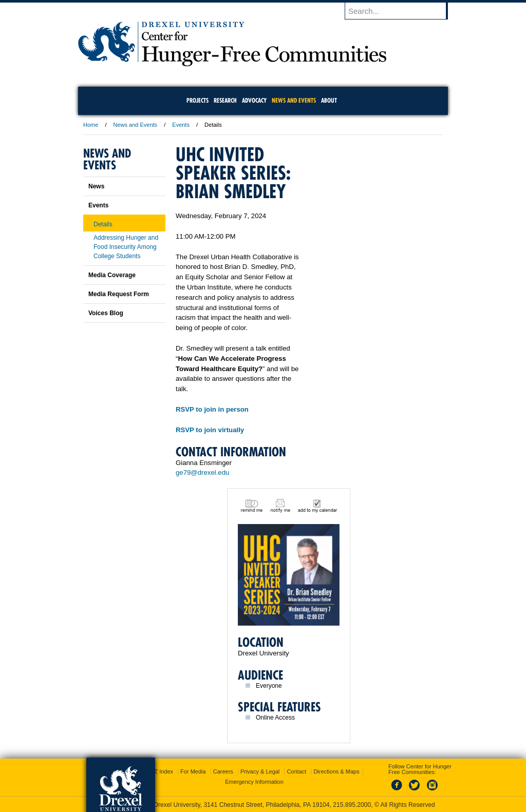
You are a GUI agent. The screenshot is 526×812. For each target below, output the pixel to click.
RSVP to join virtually (210, 430)
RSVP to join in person (212, 409)
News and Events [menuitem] (294, 100)
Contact (296, 771)
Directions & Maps (336, 771)
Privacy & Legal (260, 771)
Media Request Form (119, 294)
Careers (223, 771)
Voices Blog (106, 313)
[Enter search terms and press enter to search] (401, 11)
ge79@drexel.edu (202, 472)
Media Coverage (112, 275)
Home (91, 125)
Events (181, 125)
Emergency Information (254, 782)
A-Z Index (161, 771)
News (96, 186)
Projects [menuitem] (198, 100)
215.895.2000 (352, 805)
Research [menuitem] (225, 100)
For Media (193, 771)
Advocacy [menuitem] (254, 100)
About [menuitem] (329, 100)
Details (103, 224)
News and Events (136, 125)
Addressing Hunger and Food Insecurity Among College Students (126, 247)
